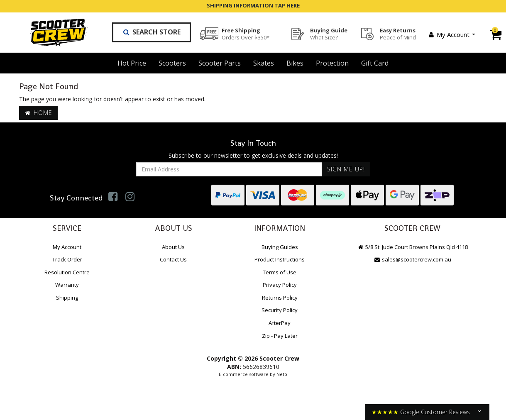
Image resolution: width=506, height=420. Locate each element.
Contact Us (173, 259)
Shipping (67, 298)
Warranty (67, 285)
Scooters (172, 63)
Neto (282, 374)
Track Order (67, 259)
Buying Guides (280, 247)
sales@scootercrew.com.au (412, 259)
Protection (332, 63)
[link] (113, 196)
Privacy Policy (280, 285)
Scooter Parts (220, 63)
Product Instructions (280, 259)
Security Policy (280, 310)
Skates (264, 63)
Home (39, 113)
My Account (452, 34)
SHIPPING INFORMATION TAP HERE (253, 5)
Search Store (152, 32)
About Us (173, 247)
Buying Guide (329, 34)
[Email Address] (229, 169)
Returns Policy (280, 298)
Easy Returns (398, 34)
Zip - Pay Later (280, 336)
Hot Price (132, 63)
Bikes (295, 63)
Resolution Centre (67, 272)
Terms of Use (280, 272)
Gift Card (375, 63)
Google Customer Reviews (435, 412)
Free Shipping (246, 34)
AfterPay (280, 323)
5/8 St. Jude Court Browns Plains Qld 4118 (412, 247)
